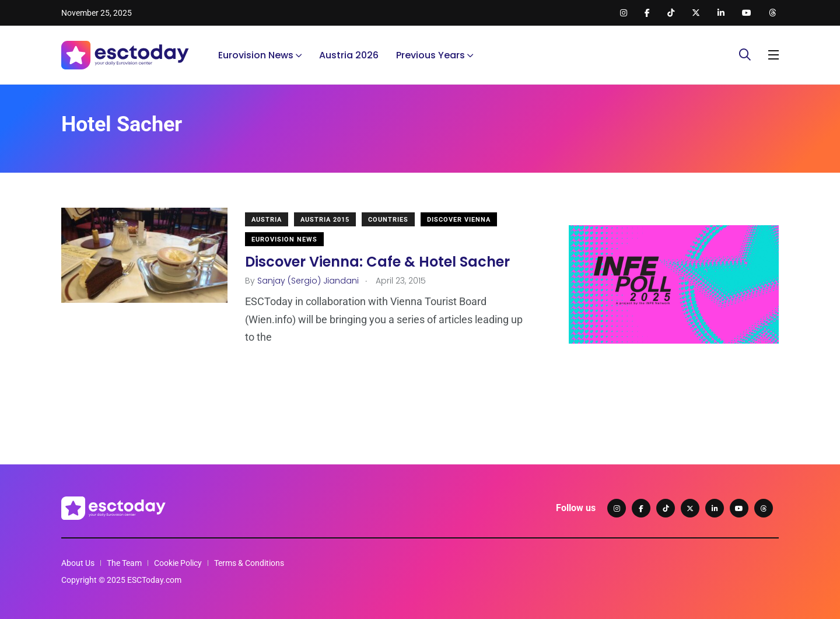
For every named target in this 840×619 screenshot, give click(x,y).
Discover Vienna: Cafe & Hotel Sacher (377, 262)
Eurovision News (256, 55)
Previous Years (430, 55)
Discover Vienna (459, 220)
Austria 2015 (325, 220)
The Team (124, 563)
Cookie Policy (178, 563)
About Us (78, 563)
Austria (267, 220)
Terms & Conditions (249, 563)
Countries (388, 220)
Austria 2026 (349, 55)
